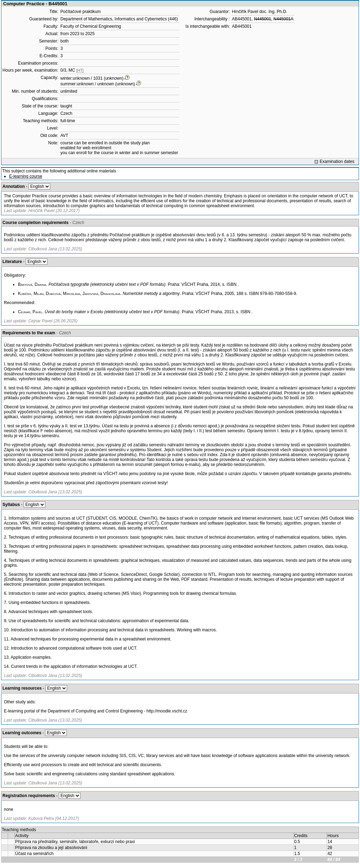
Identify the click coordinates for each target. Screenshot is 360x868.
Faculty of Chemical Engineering (91, 26)
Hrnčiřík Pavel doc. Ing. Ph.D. (260, 12)
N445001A (284, 19)
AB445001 (242, 19)
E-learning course (26, 176)
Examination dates (337, 162)
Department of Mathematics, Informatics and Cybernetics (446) (119, 19)
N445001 (262, 19)
